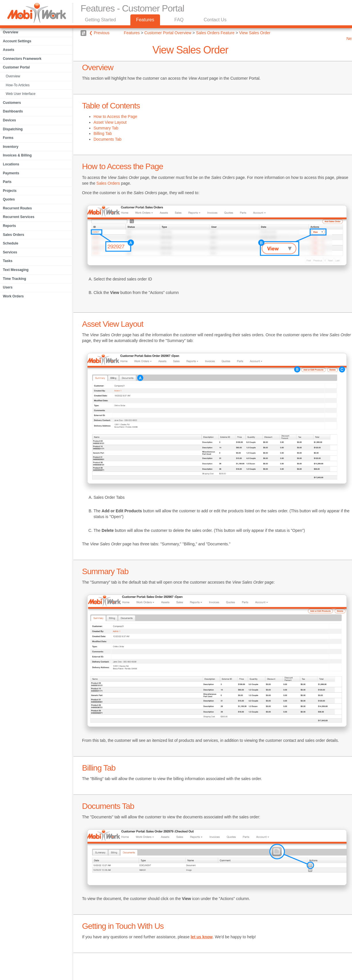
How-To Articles (18, 85)
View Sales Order (255, 33)
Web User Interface (21, 94)
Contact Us (215, 20)
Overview (13, 76)
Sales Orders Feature (215, 33)
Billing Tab (103, 133)
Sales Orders (108, 183)
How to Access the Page (115, 116)
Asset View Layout (110, 122)
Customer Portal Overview (168, 33)
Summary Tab (106, 128)
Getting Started (100, 20)
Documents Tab (107, 139)
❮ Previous (99, 33)
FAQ (179, 20)
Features (145, 20)
